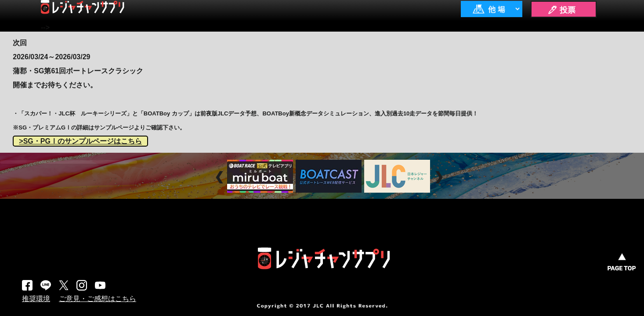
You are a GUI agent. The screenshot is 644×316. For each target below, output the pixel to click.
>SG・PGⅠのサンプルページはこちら (80, 141)
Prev (221, 177)
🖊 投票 (561, 10)
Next (440, 177)
